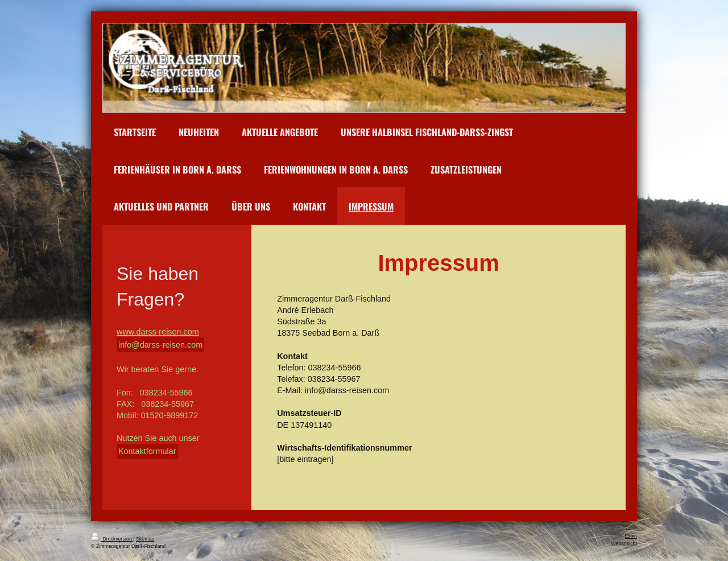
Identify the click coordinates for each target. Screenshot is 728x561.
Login (631, 536)
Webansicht (624, 543)
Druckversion (112, 539)
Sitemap (145, 539)
